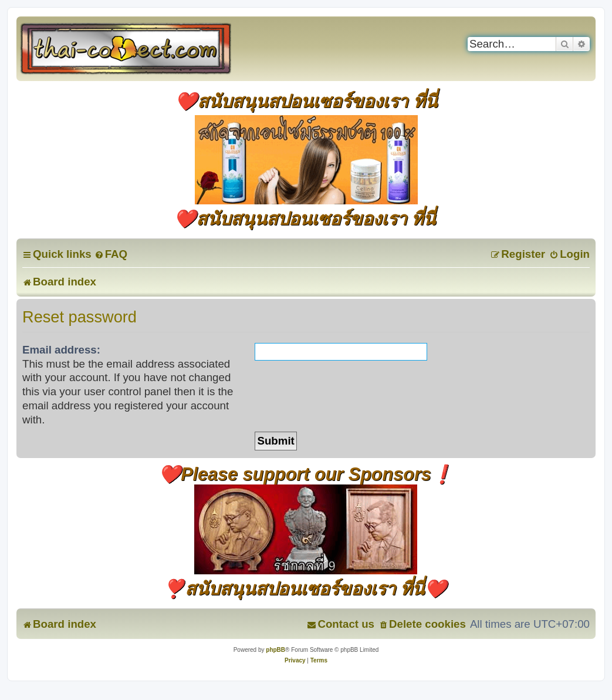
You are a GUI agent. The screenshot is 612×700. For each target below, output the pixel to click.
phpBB (275, 650)
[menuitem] (111, 254)
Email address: (61, 350)
